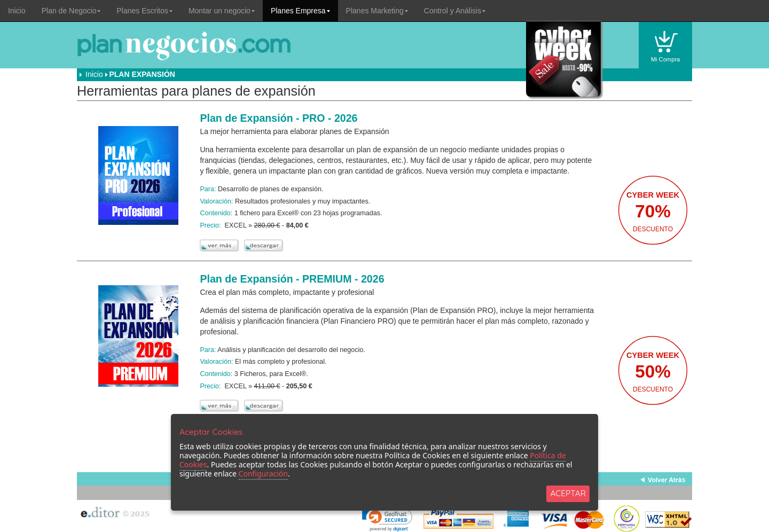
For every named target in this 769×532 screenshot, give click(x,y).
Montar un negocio (222, 11)
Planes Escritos (144, 11)
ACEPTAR (568, 493)
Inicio (17, 11)
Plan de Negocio (71, 11)
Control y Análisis (455, 11)
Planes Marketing (377, 11)
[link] (387, 519)
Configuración (263, 474)
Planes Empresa (300, 11)
